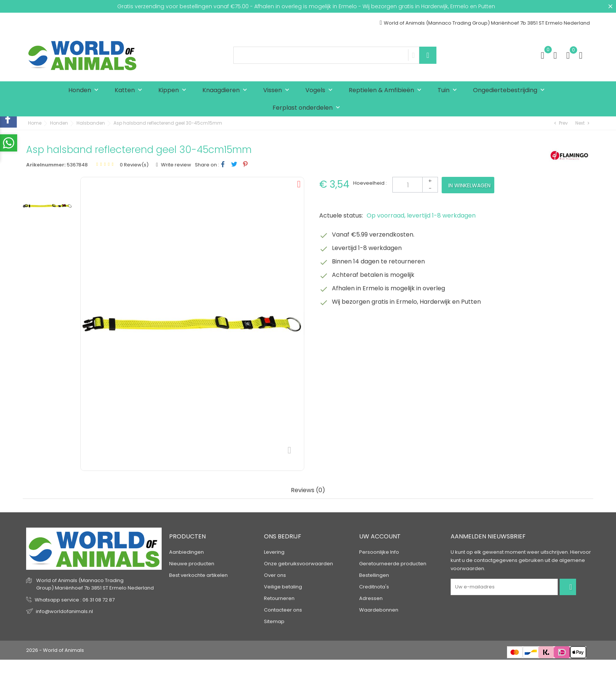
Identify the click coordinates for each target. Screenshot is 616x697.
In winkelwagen (469, 185)
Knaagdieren (226, 90)
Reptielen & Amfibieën (387, 90)
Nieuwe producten (192, 564)
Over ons (275, 575)
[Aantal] (415, 185)
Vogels (321, 90)
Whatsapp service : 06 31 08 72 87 (75, 600)
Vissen (278, 90)
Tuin (449, 90)
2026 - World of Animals (55, 650)
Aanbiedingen (186, 552)
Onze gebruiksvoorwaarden (298, 564)
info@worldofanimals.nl (64, 611)
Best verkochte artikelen (198, 575)
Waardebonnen (379, 610)
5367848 (77, 165)
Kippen (174, 90)
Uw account (380, 536)
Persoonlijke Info (379, 552)
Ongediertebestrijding (511, 90)
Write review (175, 165)
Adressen (371, 598)
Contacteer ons (283, 610)
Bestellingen (374, 575)
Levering (274, 552)
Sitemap (274, 621)
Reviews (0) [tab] (308, 490)
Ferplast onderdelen (308, 108)
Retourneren (279, 598)
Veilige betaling (283, 587)
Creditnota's (374, 587)
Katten (130, 90)
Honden (85, 90)
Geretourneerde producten (393, 564)
